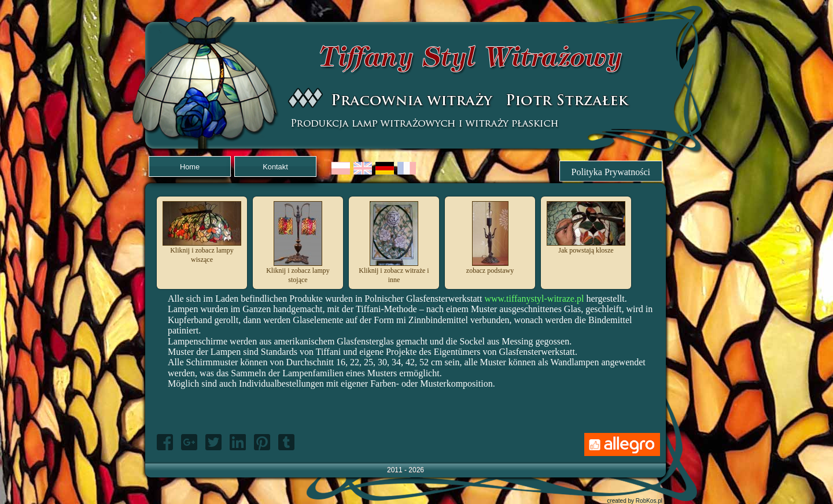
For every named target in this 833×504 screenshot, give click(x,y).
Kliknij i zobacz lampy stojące (298, 272)
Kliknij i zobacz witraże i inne (394, 272)
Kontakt (275, 167)
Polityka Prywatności (611, 172)
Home (190, 167)
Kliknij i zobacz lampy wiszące (202, 251)
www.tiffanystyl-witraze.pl (534, 299)
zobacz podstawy (490, 267)
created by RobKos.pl (635, 501)
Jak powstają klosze (586, 247)
